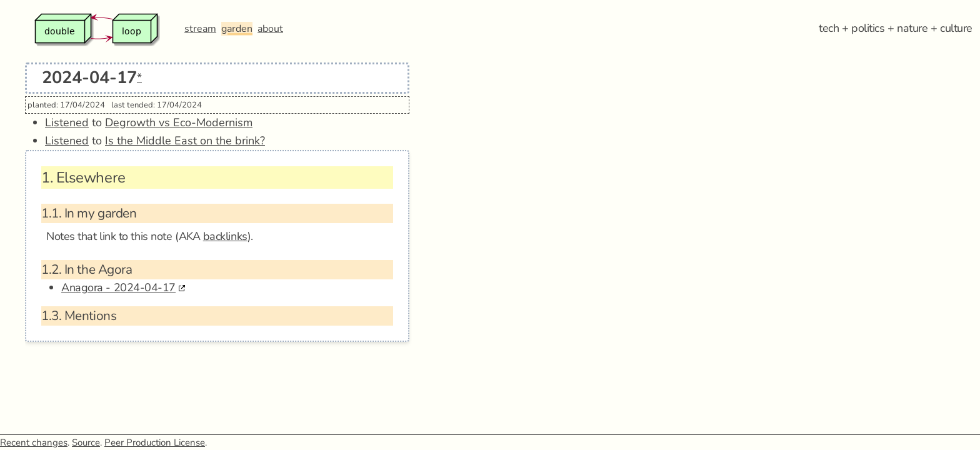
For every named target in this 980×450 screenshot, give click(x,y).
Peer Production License (155, 442)
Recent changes (34, 442)
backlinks (225, 236)
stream (200, 29)
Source (86, 442)
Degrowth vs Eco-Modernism (179, 122)
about (270, 29)
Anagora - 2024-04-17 (118, 287)
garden (237, 29)
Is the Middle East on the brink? (185, 141)
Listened (67, 122)
